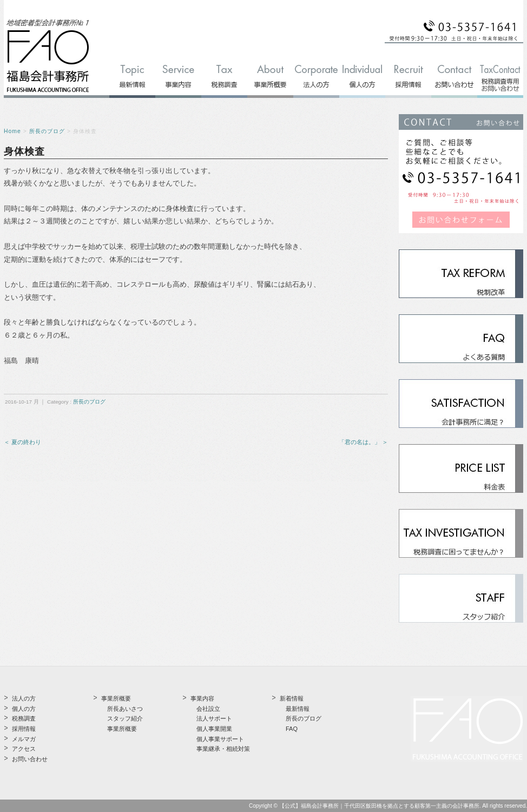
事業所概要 (122, 729)
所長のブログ (47, 131)
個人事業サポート (220, 739)
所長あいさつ (125, 709)
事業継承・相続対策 (223, 749)
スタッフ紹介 (125, 718)
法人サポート (214, 718)
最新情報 (298, 709)
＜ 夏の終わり (22, 442)
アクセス (24, 749)
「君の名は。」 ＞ (363, 442)
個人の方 (24, 709)
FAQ (292, 729)
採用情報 (24, 729)
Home (12, 131)
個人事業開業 (214, 729)
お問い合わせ (30, 759)
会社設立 (208, 709)
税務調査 (24, 718)
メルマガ (24, 739)
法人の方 (24, 698)
